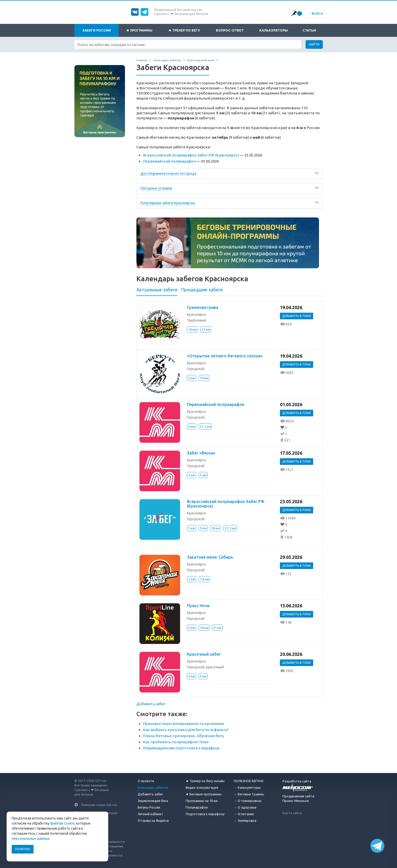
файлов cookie (62, 823)
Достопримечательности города (168, 173)
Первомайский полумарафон (169, 161)
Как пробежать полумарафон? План (176, 742)
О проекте (146, 781)
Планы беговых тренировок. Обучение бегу (183, 736)
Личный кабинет (150, 814)
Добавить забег (151, 704)
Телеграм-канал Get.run (99, 805)
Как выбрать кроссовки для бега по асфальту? (186, 730)
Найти (314, 44)
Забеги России (97, 30)
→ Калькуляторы (247, 787)
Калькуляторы (274, 30)
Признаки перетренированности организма (183, 724)
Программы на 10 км (202, 801)
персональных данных (31, 839)
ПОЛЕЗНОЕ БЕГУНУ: (249, 781)
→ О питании (244, 814)
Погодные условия (156, 188)
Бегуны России (149, 807)
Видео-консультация (202, 787)
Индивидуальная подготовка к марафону (181, 748)
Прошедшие (202, 290)
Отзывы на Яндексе (153, 820)
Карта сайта (292, 813)
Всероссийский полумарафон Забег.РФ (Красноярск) (191, 155)
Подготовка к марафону (205, 814)
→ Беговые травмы (249, 794)
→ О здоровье (245, 807)
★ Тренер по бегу (184, 30)
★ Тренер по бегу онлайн (205, 781)
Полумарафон (197, 807)
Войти (317, 13)
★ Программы (139, 30)
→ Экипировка (245, 820)
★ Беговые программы (204, 794)
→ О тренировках (248, 801)
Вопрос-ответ (230, 30)
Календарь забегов (153, 787)
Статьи (309, 30)
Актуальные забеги (157, 290)
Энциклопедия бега (153, 801)
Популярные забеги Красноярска (168, 203)
